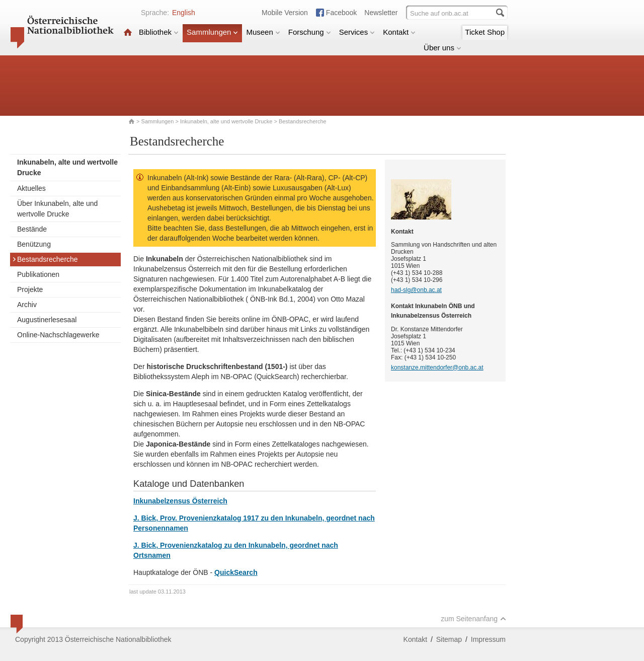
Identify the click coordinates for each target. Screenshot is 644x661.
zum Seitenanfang (473, 619)
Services (357, 32)
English (184, 13)
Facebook (341, 13)
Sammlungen (212, 32)
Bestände (32, 229)
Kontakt (399, 32)
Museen (263, 32)
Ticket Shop (485, 32)
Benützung (34, 244)
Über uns (442, 48)
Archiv (27, 305)
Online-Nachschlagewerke (58, 335)
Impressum (488, 639)
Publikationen (38, 274)
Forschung (310, 32)
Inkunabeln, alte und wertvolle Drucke (226, 121)
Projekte (30, 289)
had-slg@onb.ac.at (416, 290)
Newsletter (381, 13)
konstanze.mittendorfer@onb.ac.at (437, 368)
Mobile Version (285, 13)
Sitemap (449, 639)
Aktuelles (31, 188)
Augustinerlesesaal (47, 320)
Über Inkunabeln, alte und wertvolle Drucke (57, 209)
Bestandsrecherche (45, 259)
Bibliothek (159, 32)
